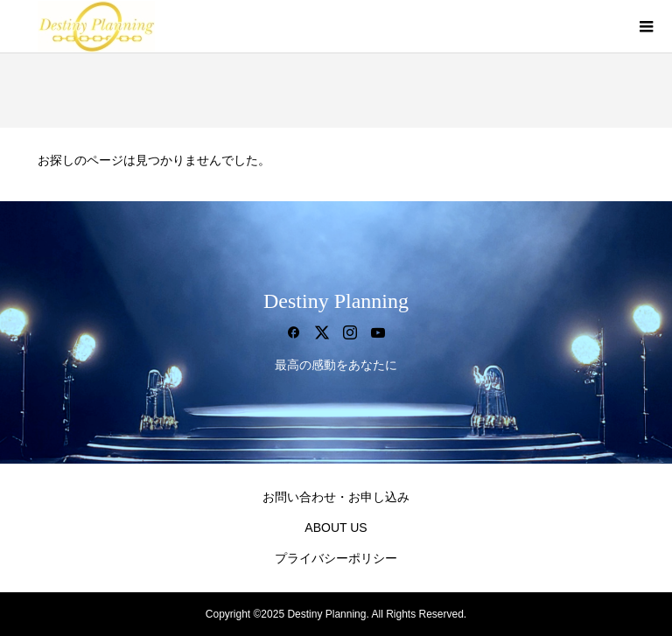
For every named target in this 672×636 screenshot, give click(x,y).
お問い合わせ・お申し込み (336, 497)
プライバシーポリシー (336, 558)
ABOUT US (336, 528)
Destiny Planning (336, 301)
